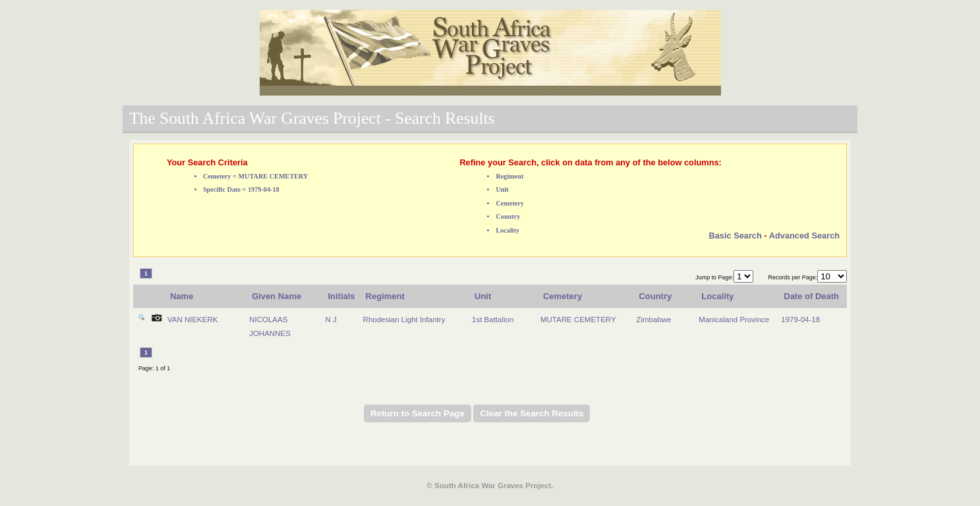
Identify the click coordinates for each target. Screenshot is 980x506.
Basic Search (735, 236)
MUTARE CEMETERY (578, 320)
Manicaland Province (734, 320)
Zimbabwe (653, 320)
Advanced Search (804, 236)
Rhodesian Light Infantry (404, 320)
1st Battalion (493, 320)
